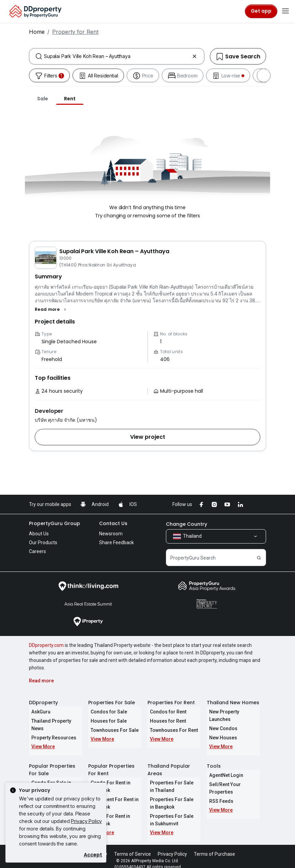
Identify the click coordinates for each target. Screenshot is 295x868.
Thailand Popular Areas (169, 762)
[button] (51, 309)
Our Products (43, 542)
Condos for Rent (166, 712)
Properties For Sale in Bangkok (172, 796)
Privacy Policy (86, 821)
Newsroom (111, 534)
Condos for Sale (106, 712)
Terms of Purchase (214, 847)
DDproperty (43, 703)
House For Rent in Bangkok (108, 812)
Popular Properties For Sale (52, 762)
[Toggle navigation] (285, 11)
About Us (39, 534)
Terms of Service (133, 847)
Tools (214, 758)
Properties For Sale (112, 703)
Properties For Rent (171, 703)
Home (37, 32)
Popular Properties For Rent (111, 762)
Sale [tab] (43, 99)
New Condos (221, 721)
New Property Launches (233, 712)
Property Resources (51, 730)
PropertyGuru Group (55, 523)
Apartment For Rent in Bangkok (112, 796)
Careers (37, 551)
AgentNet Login (224, 768)
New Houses (221, 730)
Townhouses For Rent (172, 730)
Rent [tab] (70, 99)
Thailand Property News (56, 721)
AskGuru (38, 712)
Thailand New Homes (233, 703)
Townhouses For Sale (112, 730)
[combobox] (117, 56)
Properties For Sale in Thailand (172, 779)
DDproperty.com (46, 645)
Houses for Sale (106, 721)
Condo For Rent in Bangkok (108, 779)
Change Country (187, 524)
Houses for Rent (166, 721)
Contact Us (113, 523)
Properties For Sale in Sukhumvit (172, 812)
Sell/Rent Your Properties (223, 781)
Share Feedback (117, 542)
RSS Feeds (219, 794)
